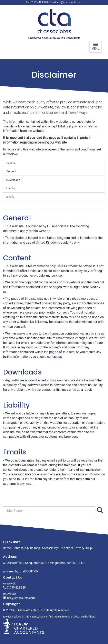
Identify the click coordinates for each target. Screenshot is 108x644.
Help (89, 548)
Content (11, 171)
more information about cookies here (75, 617)
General (11, 163)
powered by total (21, 571)
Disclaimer (66, 548)
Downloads (13, 180)
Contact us (20, 548)
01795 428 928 (14, 588)
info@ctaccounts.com (69, 2)
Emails (10, 197)
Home (7, 548)
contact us (55, 357)
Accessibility (50, 548)
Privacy (80, 548)
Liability (11, 188)
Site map (34, 548)
